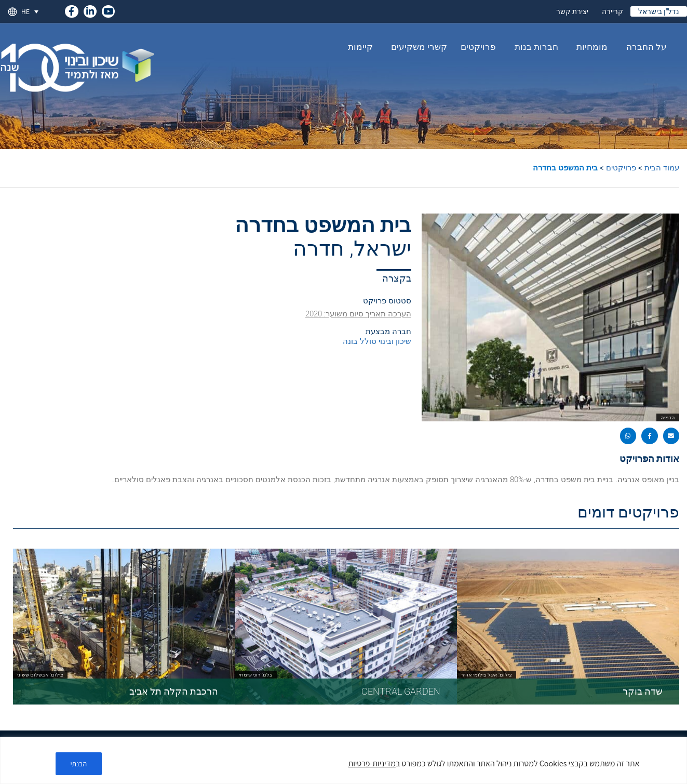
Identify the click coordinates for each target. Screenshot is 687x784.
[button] (671, 436)
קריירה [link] (612, 11)
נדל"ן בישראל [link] (659, 11)
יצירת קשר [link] (572, 11)
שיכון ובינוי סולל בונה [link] (377, 341)
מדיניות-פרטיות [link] (372, 763)
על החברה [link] (644, 47)
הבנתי (79, 764)
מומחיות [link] (589, 47)
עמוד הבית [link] (662, 168)
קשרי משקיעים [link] (416, 47)
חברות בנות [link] (534, 47)
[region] (343, 760)
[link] (71, 10)
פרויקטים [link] (478, 47)
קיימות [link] (360, 47)
